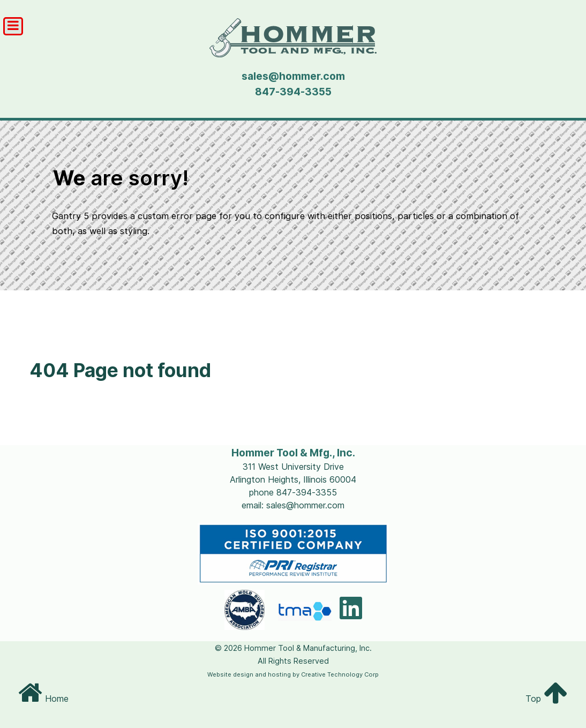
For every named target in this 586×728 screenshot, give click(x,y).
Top (547, 699)
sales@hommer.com (293, 76)
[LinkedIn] (351, 614)
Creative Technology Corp (340, 674)
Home (43, 699)
